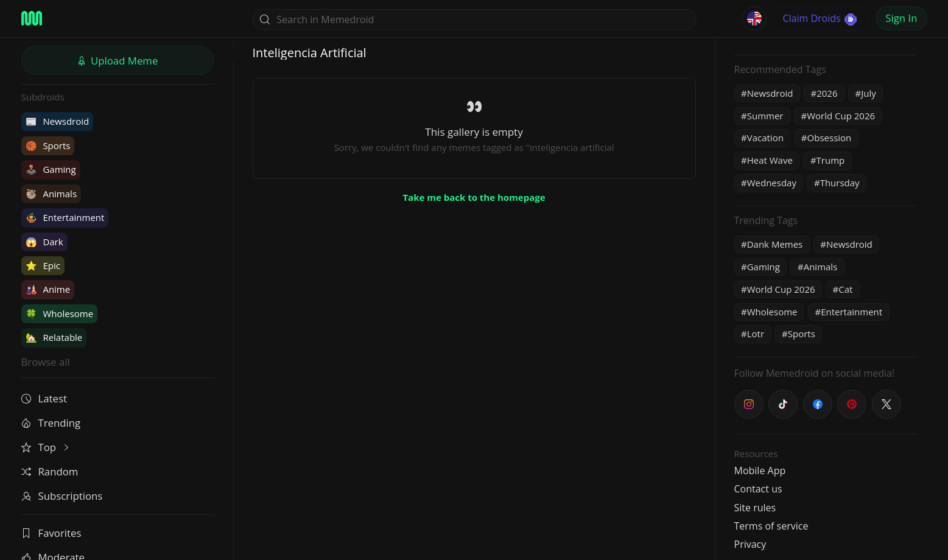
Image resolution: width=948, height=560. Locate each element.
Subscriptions (62, 496)
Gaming (51, 169)
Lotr (756, 334)
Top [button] (47, 447)
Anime (48, 289)
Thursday (840, 183)
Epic (43, 265)
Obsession (830, 138)
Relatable (54, 337)
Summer (765, 116)
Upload (118, 61)
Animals (51, 194)
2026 (827, 93)
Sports (48, 145)
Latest (44, 398)
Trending (51, 423)
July (869, 93)
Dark (44, 242)
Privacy (750, 544)
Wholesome (60, 313)
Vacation (765, 138)
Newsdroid (58, 121)
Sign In (901, 18)
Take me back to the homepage (474, 197)
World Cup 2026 (841, 116)
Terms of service (771, 526)
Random (50, 471)
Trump (831, 160)
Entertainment (65, 217)
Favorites (51, 533)
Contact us (758, 489)
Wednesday (772, 183)
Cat (845, 289)
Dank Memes (775, 244)
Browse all (46, 362)
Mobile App (760, 471)
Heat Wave (770, 160)
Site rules (755, 508)
